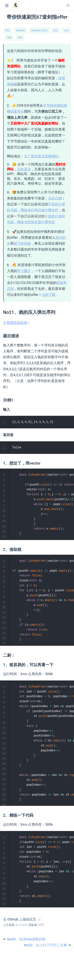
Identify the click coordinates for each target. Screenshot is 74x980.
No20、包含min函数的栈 (26, 968)
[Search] (68, 5)
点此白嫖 (55, 198)
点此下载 (49, 295)
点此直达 (24, 169)
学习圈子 (24, 271)
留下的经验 (22, 243)
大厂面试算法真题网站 (41, 156)
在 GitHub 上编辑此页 (20, 948)
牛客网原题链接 (16, 323)
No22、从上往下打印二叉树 (46, 973)
